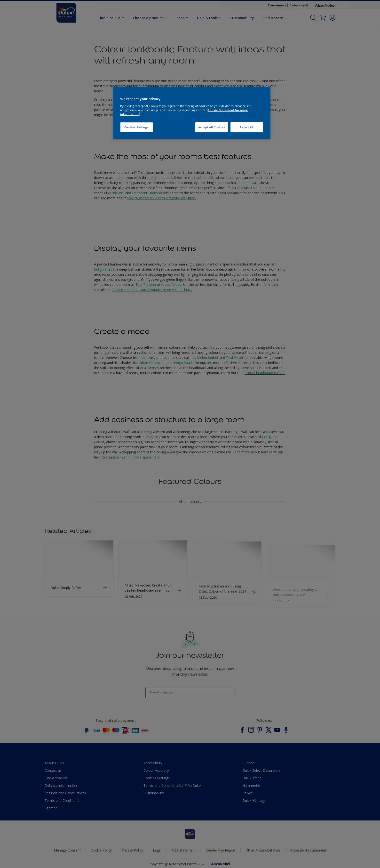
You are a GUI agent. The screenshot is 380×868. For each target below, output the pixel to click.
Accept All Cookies (212, 127)
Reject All (247, 127)
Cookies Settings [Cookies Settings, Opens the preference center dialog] (137, 127)
